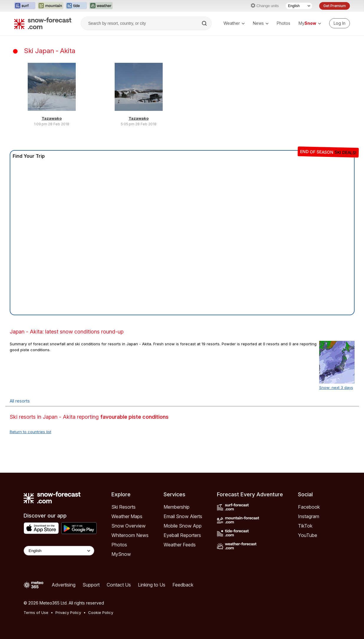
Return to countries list (31, 432)
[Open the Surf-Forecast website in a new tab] (25, 6)
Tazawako (52, 118)
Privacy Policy (68, 612)
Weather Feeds (180, 545)
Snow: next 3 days (336, 387)
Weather (234, 23)
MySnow (121, 554)
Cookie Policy (101, 612)
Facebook (309, 507)
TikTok (305, 526)
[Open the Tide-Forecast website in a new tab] (76, 6)
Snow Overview (129, 526)
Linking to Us (152, 585)
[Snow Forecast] (43, 23)
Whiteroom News (130, 535)
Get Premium (335, 6)
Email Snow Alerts (183, 516)
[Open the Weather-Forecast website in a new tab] (101, 6)
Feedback (183, 585)
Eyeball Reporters (182, 535)
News (261, 23)
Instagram (309, 516)
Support (91, 585)
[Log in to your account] (340, 23)
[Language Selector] (299, 6)
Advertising (64, 585)
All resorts (20, 401)
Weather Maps (127, 516)
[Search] (205, 23)
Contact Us (119, 585)
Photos (284, 23)
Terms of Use (36, 612)
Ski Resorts (123, 507)
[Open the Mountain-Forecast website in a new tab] (51, 6)
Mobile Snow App (183, 526)
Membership (177, 507)
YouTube (308, 535)
